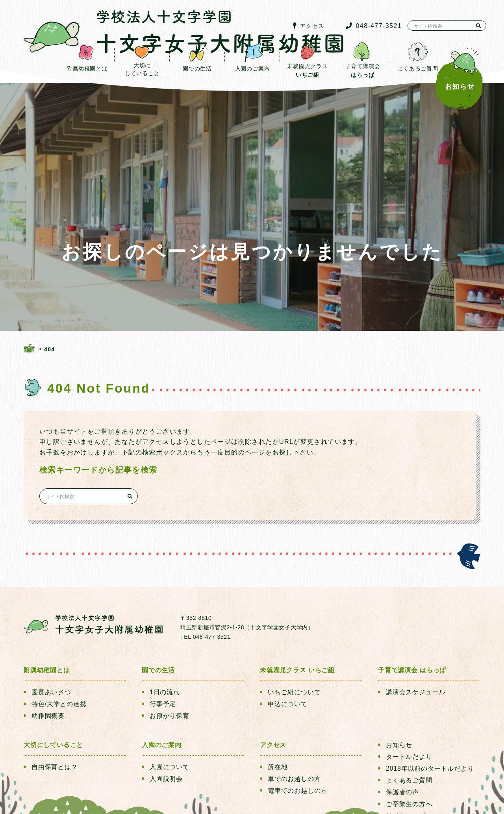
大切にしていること (53, 662)
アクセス (273, 662)
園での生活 (158, 587)
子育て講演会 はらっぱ (412, 587)
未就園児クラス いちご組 (297, 587)
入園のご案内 (162, 662)
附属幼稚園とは (47, 587)
